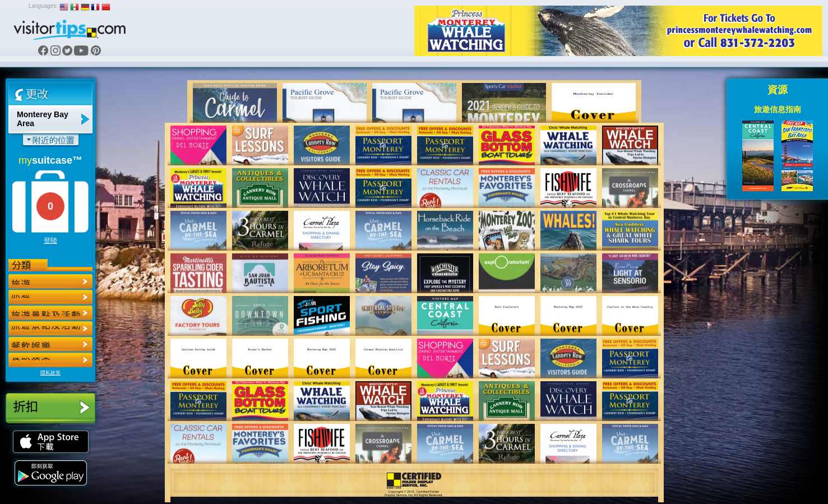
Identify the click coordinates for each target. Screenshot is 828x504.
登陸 (50, 241)
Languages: (43, 6)
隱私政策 (50, 373)
